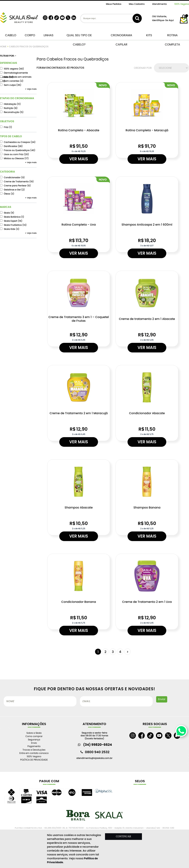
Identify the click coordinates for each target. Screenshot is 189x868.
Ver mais (79, 159)
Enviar (162, 699)
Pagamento (34, 746)
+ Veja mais (31, 89)
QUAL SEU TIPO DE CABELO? (79, 37)
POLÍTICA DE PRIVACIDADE (34, 760)
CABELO (10, 35)
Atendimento (159, 4)
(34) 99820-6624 (98, 745)
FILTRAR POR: (8, 56)
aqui (171, 20)
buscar (137, 18)
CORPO (29, 35)
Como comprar (34, 736)
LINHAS (48, 35)
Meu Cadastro (137, 4)
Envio (34, 743)
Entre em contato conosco (34, 753)
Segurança (34, 740)
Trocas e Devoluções (34, 750)
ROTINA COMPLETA (172, 37)
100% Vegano (182, 4)
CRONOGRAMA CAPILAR (121, 37)
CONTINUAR (123, 836)
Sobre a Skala (34, 733)
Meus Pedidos (114, 4)
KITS (149, 35)
